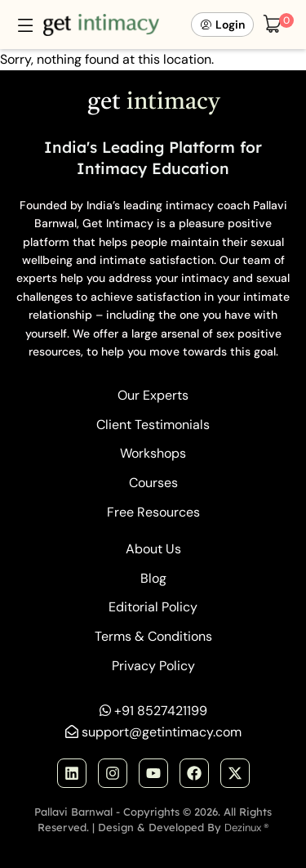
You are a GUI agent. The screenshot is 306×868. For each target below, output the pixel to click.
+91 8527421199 (161, 711)
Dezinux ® (247, 828)
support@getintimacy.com (162, 732)
